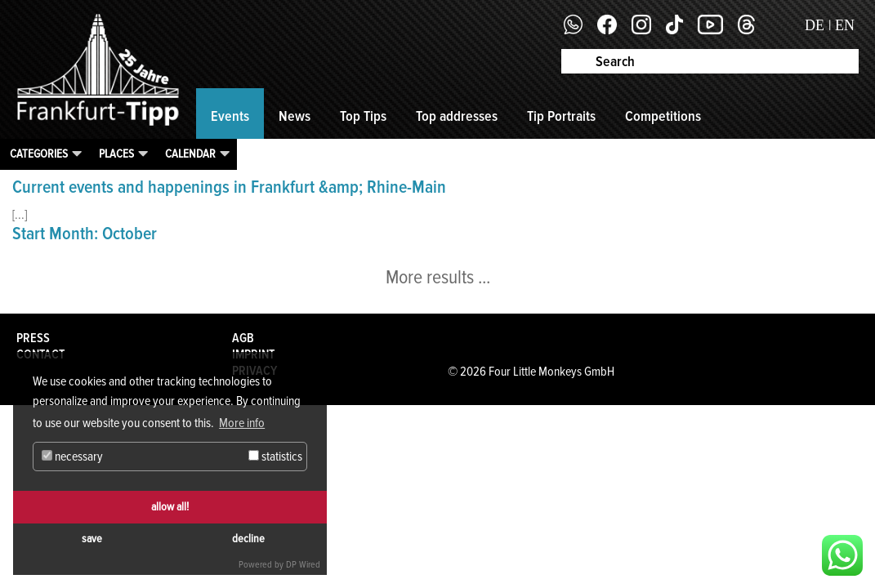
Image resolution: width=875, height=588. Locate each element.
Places (116, 154)
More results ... (438, 277)
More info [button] (242, 423)
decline (248, 539)
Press (33, 338)
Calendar (190, 154)
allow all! (170, 507)
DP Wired (303, 565)
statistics (275, 457)
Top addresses (457, 116)
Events (230, 116)
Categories (39, 154)
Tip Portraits (561, 116)
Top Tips (363, 116)
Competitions (663, 116)
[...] (20, 215)
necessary (72, 457)
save (92, 539)
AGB (243, 338)
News (295, 116)
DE (815, 25)
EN (845, 25)
